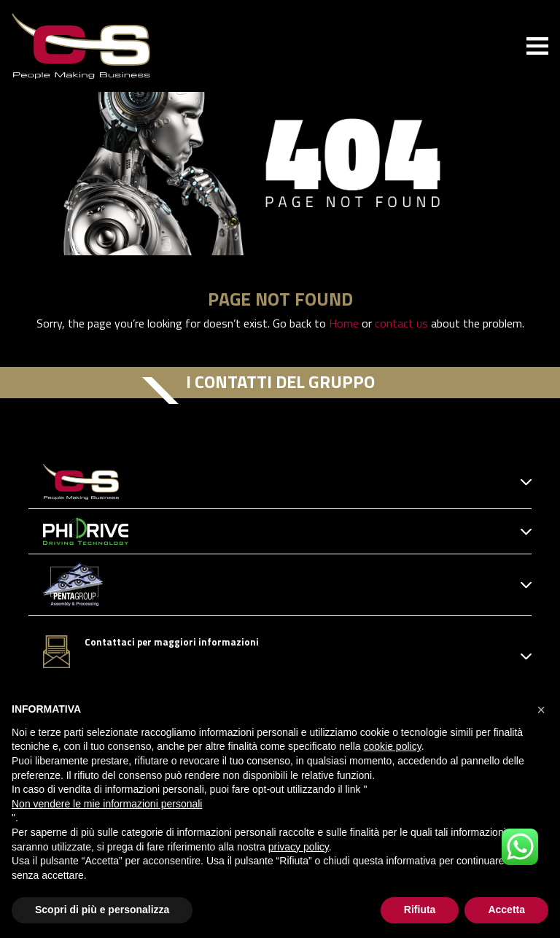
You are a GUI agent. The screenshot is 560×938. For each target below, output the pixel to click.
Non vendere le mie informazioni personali (107, 804)
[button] (541, 710)
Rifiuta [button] (420, 910)
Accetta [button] (506, 910)
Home (344, 323)
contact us (401, 323)
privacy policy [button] (299, 847)
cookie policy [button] (393, 746)
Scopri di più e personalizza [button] (102, 910)
